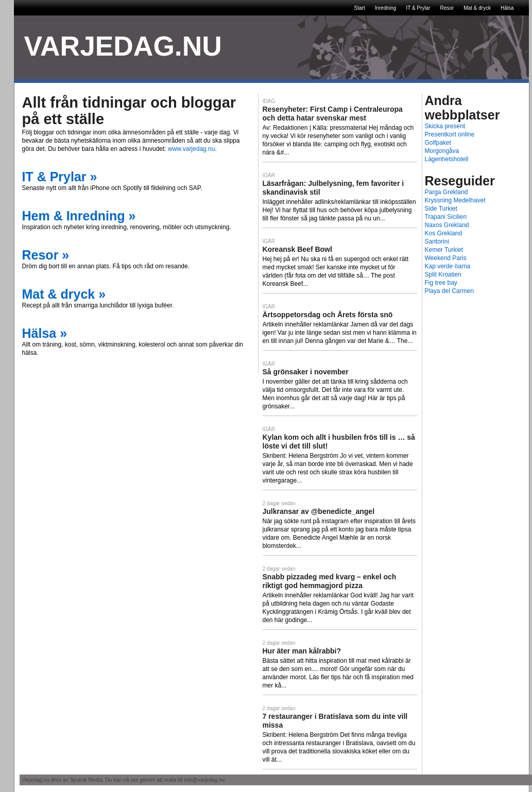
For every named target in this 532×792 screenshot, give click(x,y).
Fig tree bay (441, 283)
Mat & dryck (477, 8)
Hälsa (507, 8)
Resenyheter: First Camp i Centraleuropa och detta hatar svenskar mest (333, 114)
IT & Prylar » (60, 177)
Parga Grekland (447, 192)
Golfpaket (438, 143)
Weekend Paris (446, 258)
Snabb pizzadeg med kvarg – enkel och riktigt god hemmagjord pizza (330, 581)
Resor (447, 8)
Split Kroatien (443, 274)
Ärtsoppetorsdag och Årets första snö (328, 315)
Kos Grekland (444, 233)
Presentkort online (450, 134)
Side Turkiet (441, 209)
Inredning (386, 8)
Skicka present (445, 126)
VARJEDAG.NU (123, 46)
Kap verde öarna (448, 266)
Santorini (437, 242)
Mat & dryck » (64, 294)
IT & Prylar (418, 8)
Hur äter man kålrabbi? (302, 651)
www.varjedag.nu (191, 149)
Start (360, 8)
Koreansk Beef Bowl (297, 249)
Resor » (46, 255)
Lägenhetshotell (447, 159)
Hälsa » (45, 333)
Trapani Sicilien (446, 217)
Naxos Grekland (447, 225)
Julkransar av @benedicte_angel (319, 511)
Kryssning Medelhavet (455, 200)
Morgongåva (442, 151)
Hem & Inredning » (79, 216)
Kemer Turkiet (444, 250)
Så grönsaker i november (306, 372)
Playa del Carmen (449, 291)
